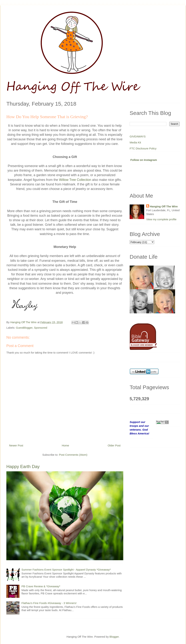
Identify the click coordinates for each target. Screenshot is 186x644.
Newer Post (16, 445)
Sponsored (41, 328)
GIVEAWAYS (138, 136)
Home (65, 445)
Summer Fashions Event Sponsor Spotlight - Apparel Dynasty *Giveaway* (66, 570)
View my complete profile (161, 219)
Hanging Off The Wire (164, 206)
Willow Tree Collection (75, 180)
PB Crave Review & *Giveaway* (41, 586)
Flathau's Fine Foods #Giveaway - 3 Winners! (49, 603)
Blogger (114, 637)
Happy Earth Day (23, 467)
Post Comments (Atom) (73, 455)
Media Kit (135, 142)
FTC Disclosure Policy (143, 148)
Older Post (114, 445)
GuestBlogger (24, 328)
